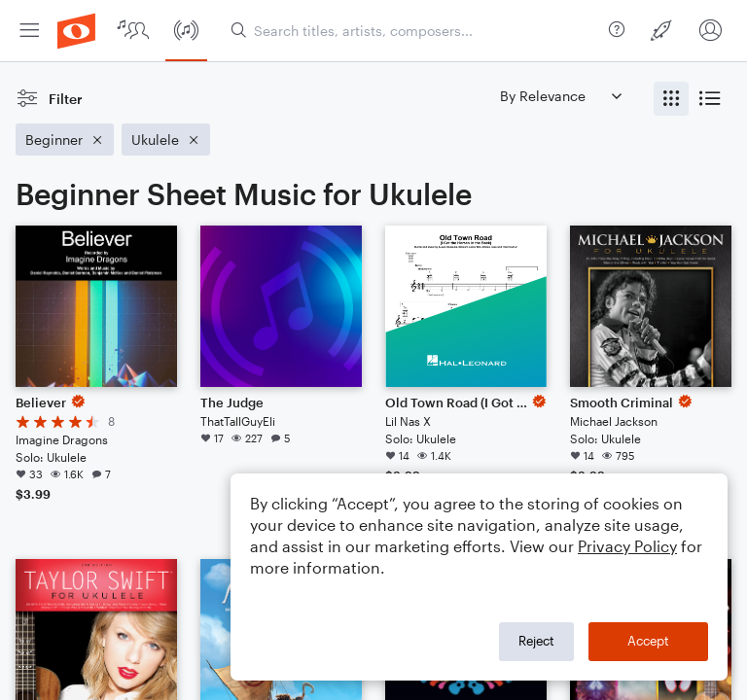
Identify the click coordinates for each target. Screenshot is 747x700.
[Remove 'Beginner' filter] (65, 140)
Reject (536, 641)
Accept (648, 641)
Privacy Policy (627, 546)
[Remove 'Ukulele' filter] (166, 140)
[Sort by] (560, 96)
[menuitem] (29, 31)
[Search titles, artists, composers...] (416, 31)
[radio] (671, 99)
